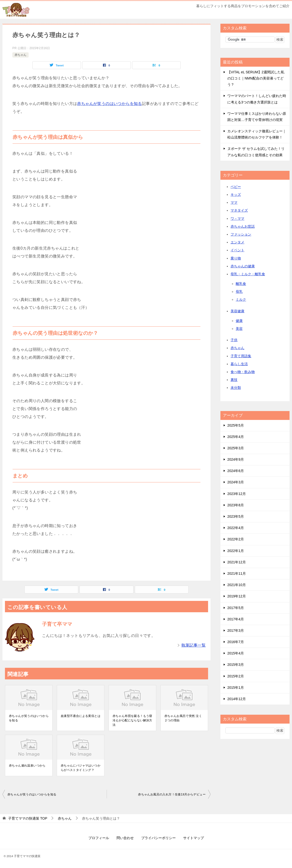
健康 (239, 321)
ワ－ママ (237, 218)
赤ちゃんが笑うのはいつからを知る (109, 104)
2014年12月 (237, 699)
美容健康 (237, 311)
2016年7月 (236, 642)
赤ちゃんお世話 (243, 226)
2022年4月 (236, 528)
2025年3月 (236, 448)
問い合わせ (125, 838)
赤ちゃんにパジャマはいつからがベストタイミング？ (81, 768)
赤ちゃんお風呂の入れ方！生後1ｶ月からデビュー (172, 794)
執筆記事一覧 (194, 645)
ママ (234, 202)
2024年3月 (236, 482)
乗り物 (236, 258)
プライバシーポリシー (158, 838)
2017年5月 (236, 608)
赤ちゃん (20, 55)
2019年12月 (237, 596)
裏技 (234, 380)
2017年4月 (236, 619)
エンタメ (237, 242)
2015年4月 (236, 653)
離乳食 (241, 284)
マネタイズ (239, 210)
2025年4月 (236, 437)
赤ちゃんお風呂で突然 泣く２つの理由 (183, 718)
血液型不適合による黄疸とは (81, 716)
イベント (237, 250)
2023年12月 (237, 494)
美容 (239, 329)
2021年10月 (237, 585)
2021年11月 (237, 573)
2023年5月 (236, 516)
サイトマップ (194, 838)
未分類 (236, 388)
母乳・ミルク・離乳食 (248, 274)
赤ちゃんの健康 (243, 266)
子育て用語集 (241, 356)
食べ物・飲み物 (243, 372)
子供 (234, 340)
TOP (28, 818)
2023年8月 (236, 505)
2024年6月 (236, 471)
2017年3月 (236, 631)
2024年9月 (236, 459)
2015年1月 (236, 688)
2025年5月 (236, 425)
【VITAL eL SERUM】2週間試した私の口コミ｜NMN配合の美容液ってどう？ (256, 78)
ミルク (241, 299)
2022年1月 (236, 551)
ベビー (236, 187)
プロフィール (99, 838)
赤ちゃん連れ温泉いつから (27, 766)
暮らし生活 (239, 364)
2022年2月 (236, 539)
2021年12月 (237, 562)
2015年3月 (236, 665)
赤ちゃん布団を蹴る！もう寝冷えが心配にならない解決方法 (132, 720)
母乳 (239, 292)
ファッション (241, 234)
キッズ (236, 195)
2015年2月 (236, 676)
